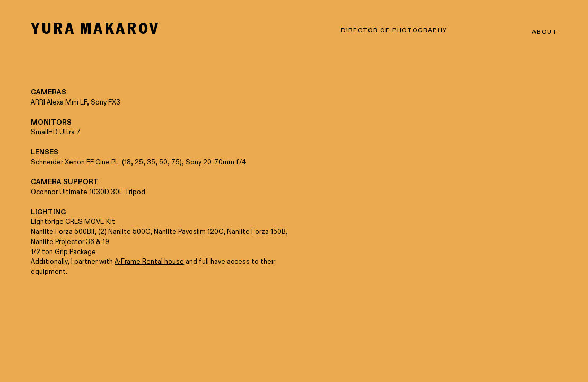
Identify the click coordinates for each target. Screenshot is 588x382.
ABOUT (545, 32)
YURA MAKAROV (95, 28)
